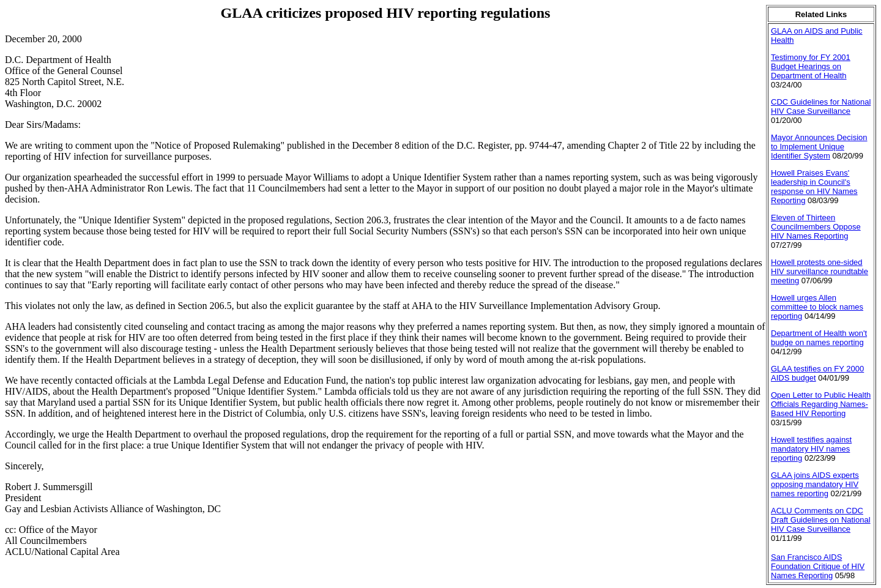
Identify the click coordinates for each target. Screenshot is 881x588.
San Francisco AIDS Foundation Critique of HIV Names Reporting (818, 566)
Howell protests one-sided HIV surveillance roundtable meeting (820, 271)
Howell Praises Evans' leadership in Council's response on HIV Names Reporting (814, 187)
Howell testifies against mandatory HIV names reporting (811, 449)
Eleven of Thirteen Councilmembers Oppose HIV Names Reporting (816, 227)
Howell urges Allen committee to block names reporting (817, 307)
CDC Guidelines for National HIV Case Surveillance (821, 106)
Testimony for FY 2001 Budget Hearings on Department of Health (811, 66)
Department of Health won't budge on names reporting (819, 338)
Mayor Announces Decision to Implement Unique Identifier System (819, 147)
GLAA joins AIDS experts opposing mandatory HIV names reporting (815, 484)
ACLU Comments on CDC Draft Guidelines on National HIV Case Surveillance (821, 520)
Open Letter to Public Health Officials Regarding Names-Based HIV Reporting (821, 404)
